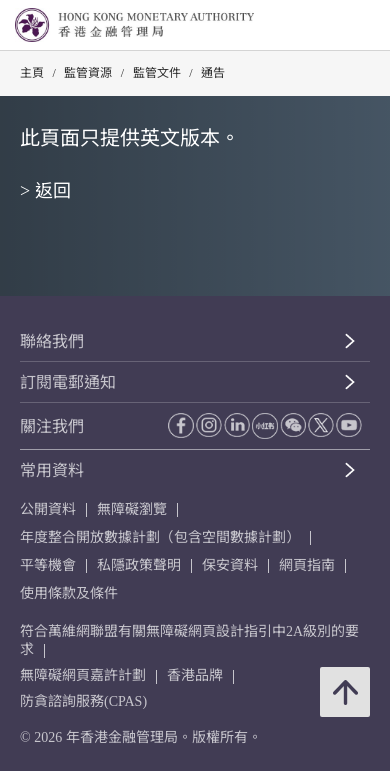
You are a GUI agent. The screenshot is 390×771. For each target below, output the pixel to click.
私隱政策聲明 (139, 565)
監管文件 (157, 73)
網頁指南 (307, 565)
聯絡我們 (52, 341)
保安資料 (230, 565)
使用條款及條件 (69, 593)
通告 (213, 73)
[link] (324, 26)
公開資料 (48, 509)
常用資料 (52, 470)
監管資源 (88, 73)
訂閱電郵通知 (68, 382)
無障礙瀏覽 (132, 509)
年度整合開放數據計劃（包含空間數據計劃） (160, 537)
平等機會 (48, 565)
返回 (53, 191)
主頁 (32, 73)
